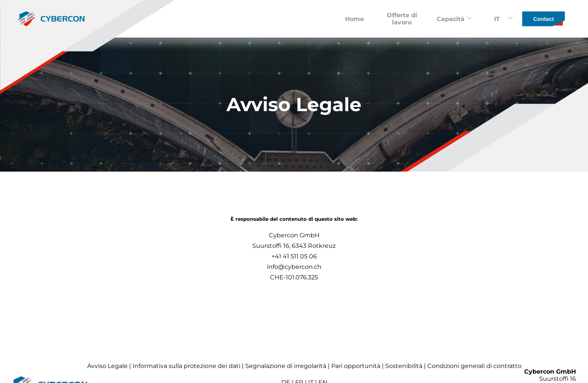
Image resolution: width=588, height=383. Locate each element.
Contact (544, 19)
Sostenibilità (404, 366)
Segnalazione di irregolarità (286, 366)
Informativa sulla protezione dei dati (186, 366)
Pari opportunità (356, 366)
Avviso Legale (107, 366)
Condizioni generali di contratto (474, 366)
